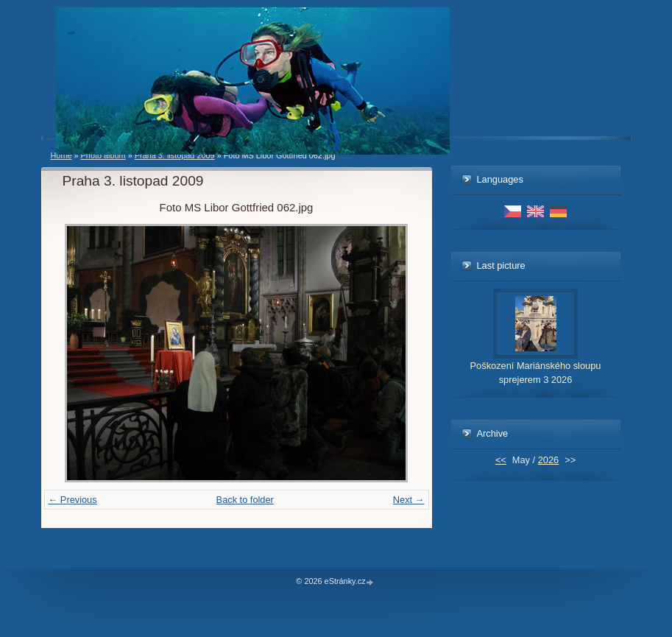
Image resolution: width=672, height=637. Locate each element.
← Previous (73, 500)
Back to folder (245, 500)
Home (61, 155)
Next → (409, 500)
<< (501, 460)
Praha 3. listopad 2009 (175, 155)
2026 (548, 460)
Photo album (103, 155)
